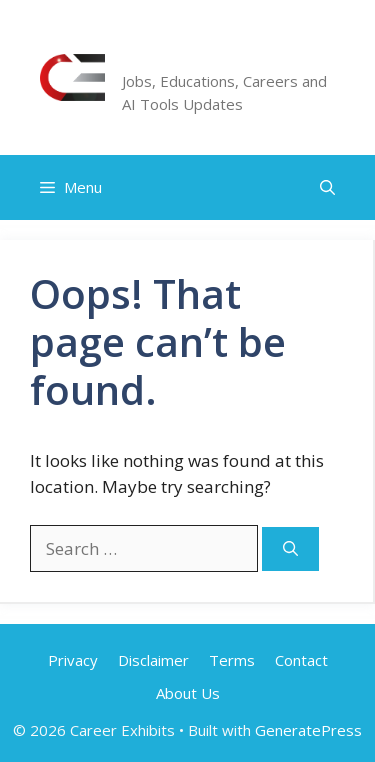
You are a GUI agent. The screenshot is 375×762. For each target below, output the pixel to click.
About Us (188, 693)
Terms (232, 660)
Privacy (73, 660)
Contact (301, 660)
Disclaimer (153, 660)
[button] (327, 187)
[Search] (290, 549)
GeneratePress (308, 730)
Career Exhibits (217, 55)
